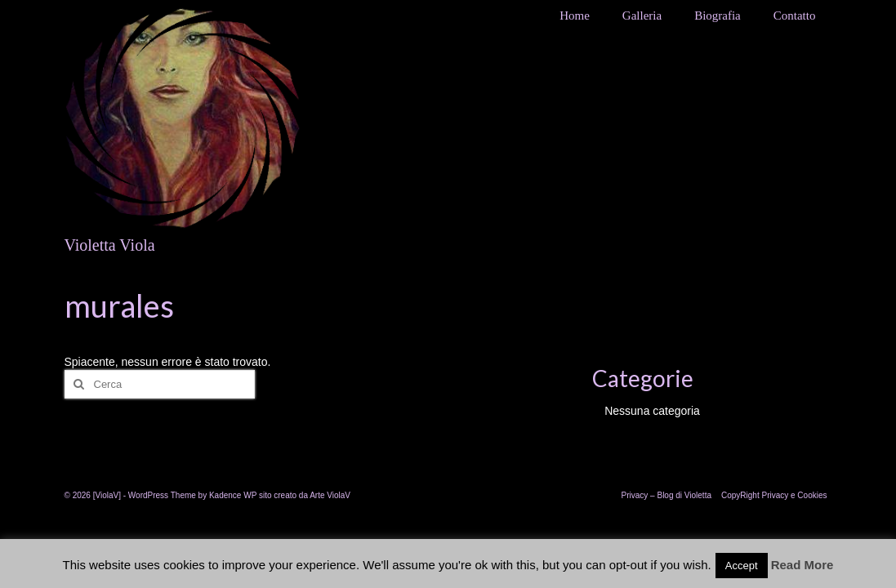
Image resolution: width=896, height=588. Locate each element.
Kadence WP (233, 495)
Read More (802, 565)
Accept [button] (742, 566)
